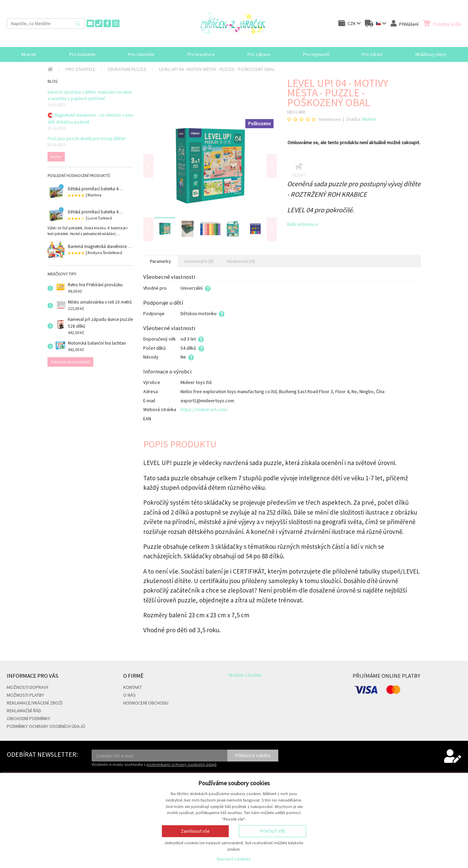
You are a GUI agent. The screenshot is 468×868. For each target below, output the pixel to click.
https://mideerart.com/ (204, 409)
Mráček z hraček (245, 675)
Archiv (56, 157)
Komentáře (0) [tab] (199, 261)
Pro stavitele (80, 69)
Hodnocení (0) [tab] (241, 261)
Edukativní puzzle (127, 69)
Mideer (369, 119)
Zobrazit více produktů (70, 362)
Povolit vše (273, 831)
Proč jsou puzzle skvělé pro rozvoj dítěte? (87, 139)
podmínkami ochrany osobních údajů (182, 764)
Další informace (303, 224)
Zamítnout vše (195, 831)
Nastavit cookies (234, 859)
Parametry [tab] (161, 261)
